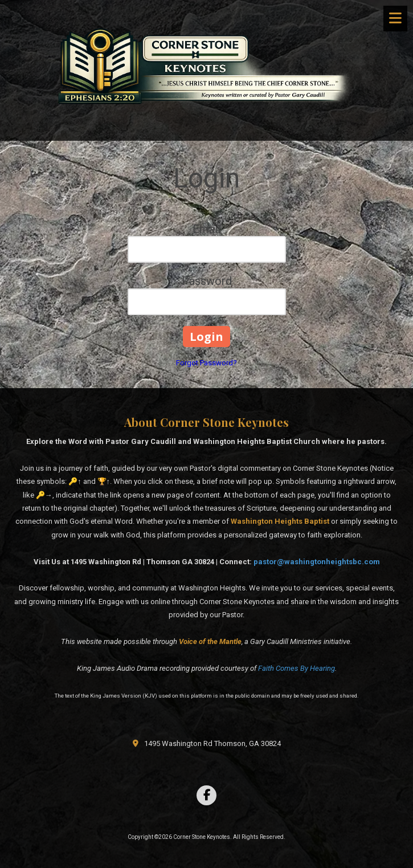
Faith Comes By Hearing (297, 668)
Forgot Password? (207, 363)
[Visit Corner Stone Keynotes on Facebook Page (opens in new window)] (207, 795)
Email (207, 229)
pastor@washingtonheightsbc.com (317, 562)
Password (207, 281)
